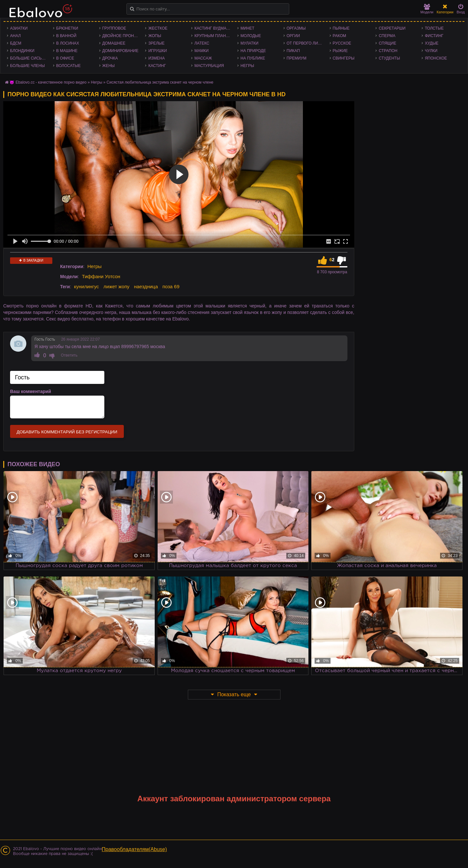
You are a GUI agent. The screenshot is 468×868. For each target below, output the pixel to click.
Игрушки (157, 51)
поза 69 (171, 286)
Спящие (387, 43)
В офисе (65, 58)
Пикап (293, 51)
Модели (427, 9)
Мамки (201, 51)
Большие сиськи (28, 58)
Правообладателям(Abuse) (134, 849)
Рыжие (340, 51)
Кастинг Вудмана (213, 28)
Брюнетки (67, 28)
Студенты (389, 58)
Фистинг (434, 36)
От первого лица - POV (306, 43)
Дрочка (110, 58)
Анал (15, 36)
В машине (67, 51)
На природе (253, 51)
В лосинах (68, 43)
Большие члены (27, 66)
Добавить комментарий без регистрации (67, 432)
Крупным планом (213, 36)
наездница (146, 286)
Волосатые (68, 66)
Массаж (203, 58)
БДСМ (16, 43)
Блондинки (22, 51)
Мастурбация (209, 66)
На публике (253, 58)
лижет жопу (116, 286)
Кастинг (157, 66)
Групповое (114, 28)
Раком (339, 36)
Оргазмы (296, 28)
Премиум (297, 58)
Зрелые (156, 43)
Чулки (431, 51)
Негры (247, 66)
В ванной (66, 36)
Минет (247, 28)
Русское (342, 43)
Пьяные (341, 28)
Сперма (387, 36)
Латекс (202, 43)
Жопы (155, 36)
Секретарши (392, 28)
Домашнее (114, 43)
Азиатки (19, 28)
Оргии (293, 36)
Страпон (388, 51)
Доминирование (120, 51)
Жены (109, 66)
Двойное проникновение (122, 36)
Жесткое (158, 28)
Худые (432, 43)
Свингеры (344, 58)
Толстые (434, 28)
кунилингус (87, 286)
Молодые (251, 36)
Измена (156, 58)
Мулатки (249, 43)
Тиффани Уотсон (101, 276)
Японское (436, 58)
